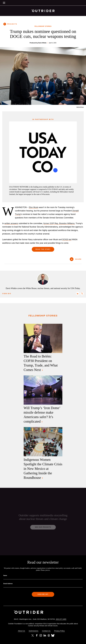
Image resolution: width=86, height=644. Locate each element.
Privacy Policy (59, 631)
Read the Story (43, 249)
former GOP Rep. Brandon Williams (59, 223)
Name (5, 576)
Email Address (8, 584)
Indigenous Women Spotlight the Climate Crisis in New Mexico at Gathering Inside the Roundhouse (43, 469)
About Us (21, 631)
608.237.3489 (61, 619)
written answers (11, 223)
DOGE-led (67, 240)
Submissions (34, 631)
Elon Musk (33, 207)
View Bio (7, 294)
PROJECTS (12, 24)
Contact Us (46, 631)
